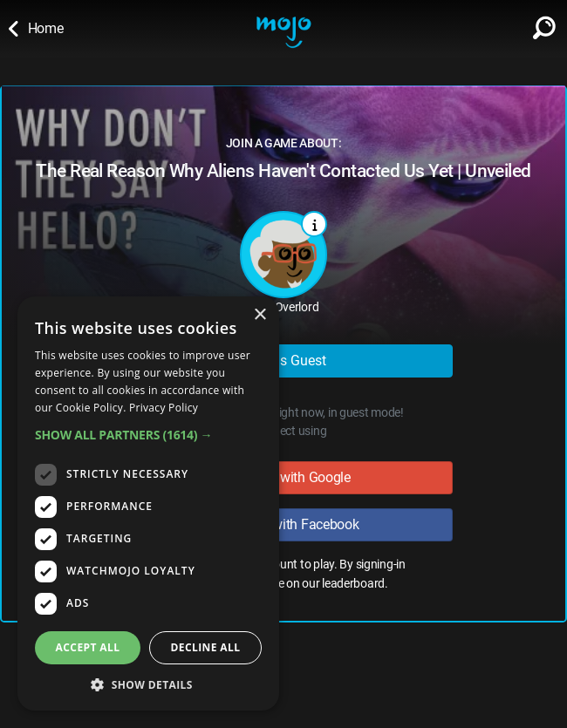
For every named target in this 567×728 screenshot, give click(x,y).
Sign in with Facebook (283, 524)
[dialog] (148, 503)
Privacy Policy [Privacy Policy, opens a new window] (164, 408)
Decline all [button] (206, 647)
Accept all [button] (88, 647)
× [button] (260, 315)
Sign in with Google (283, 477)
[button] (148, 435)
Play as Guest (284, 361)
